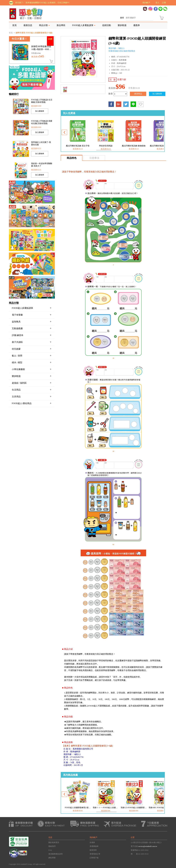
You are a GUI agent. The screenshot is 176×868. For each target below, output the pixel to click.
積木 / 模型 (32, 362)
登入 (157, 3)
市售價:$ (36, 53)
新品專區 (61, 25)
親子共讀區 (32, 342)
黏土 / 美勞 (32, 356)
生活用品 (32, 390)
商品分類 (43, 25)
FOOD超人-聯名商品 (32, 403)
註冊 (164, 3)
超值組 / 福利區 (32, 383)
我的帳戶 (146, 3)
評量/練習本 (32, 335)
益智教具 (32, 322)
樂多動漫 (122, 25)
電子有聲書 (32, 315)
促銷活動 (107, 25)
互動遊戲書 (32, 328)
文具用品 (32, 396)
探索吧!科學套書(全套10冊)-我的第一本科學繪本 (41, 49)
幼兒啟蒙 (32, 349)
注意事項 (94, 158)
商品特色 (72, 158)
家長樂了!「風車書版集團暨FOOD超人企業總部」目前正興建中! (42, 3)
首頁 (14, 25)
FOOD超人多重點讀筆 (83, 25)
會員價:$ (38, 57)
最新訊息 (28, 25)
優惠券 (137, 25)
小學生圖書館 (32, 369)
